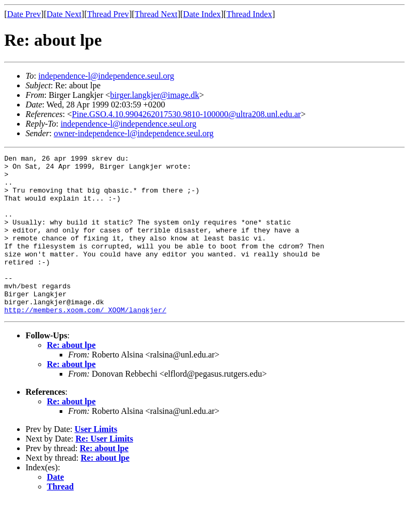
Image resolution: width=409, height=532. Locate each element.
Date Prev (24, 14)
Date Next (64, 14)
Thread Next (156, 14)
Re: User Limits (104, 471)
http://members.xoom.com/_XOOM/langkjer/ (85, 342)
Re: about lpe (71, 377)
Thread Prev (108, 14)
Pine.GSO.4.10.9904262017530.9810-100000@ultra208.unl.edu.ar (186, 114)
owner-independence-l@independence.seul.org (134, 133)
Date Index (202, 14)
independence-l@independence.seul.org (106, 76)
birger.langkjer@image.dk (155, 95)
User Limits (96, 461)
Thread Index (249, 14)
